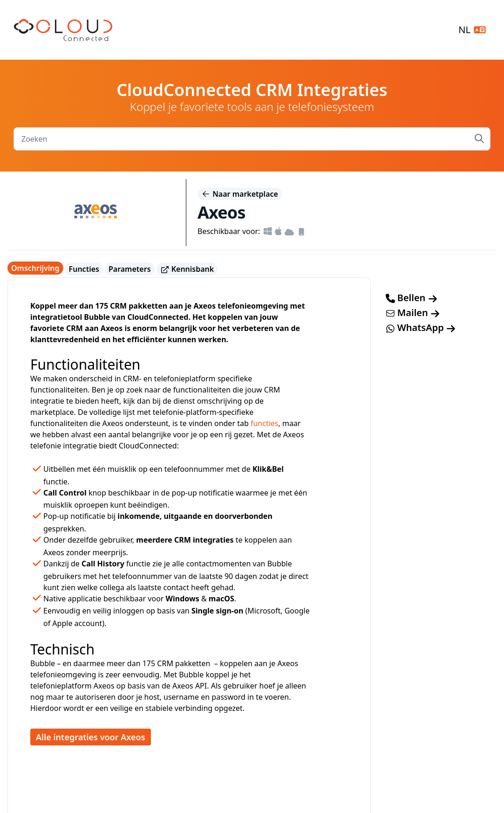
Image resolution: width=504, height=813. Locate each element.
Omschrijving (35, 268)
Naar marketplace (240, 194)
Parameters (130, 269)
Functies (84, 269)
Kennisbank (187, 269)
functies (265, 423)
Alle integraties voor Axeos (91, 737)
